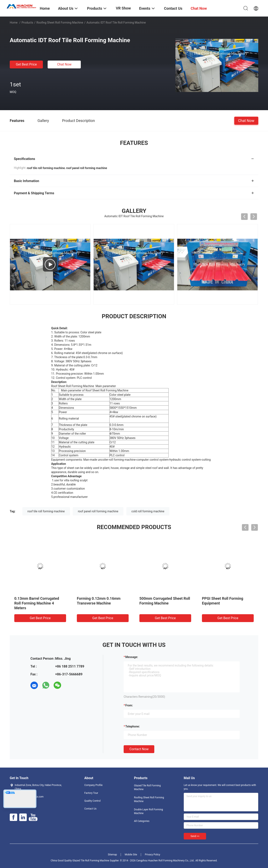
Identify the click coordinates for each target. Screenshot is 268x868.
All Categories (142, 821)
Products (27, 23)
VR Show (123, 8)
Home (14, 23)
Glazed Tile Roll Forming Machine (147, 787)
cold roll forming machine (148, 511)
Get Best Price (26, 64)
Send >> (195, 836)
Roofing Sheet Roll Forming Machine (60, 23)
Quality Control (92, 801)
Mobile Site (131, 855)
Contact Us (90, 809)
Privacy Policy (152, 855)
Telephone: (133, 726)
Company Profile (93, 785)
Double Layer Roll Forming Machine (148, 811)
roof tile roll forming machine (46, 511)
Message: (132, 657)
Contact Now (139, 749)
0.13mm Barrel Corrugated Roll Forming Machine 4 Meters (37, 603)
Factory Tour (91, 793)
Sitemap (112, 855)
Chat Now (64, 64)
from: (129, 705)
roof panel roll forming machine (98, 511)
